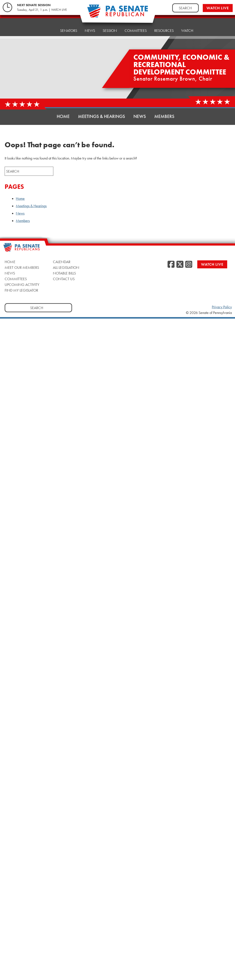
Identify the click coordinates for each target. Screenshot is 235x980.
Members (164, 116)
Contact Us (64, 279)
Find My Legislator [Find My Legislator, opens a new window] (21, 290)
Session (110, 27)
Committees (136, 26)
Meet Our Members (22, 267)
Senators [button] (69, 29)
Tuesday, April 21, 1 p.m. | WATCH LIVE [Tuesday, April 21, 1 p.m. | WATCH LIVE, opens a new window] (42, 10)
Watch (187, 24)
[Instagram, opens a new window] (189, 265)
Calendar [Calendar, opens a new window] (62, 262)
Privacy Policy (222, 307)
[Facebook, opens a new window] (171, 265)
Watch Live (218, 8)
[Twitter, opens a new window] (180, 265)
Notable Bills (64, 273)
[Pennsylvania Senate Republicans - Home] (118, 13)
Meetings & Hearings (101, 116)
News (90, 28)
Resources (164, 25)
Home (47, 30)
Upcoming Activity (22, 285)
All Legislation (66, 267)
